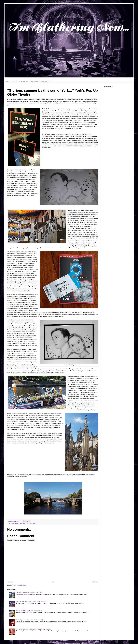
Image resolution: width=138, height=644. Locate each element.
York (34, 524)
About (14, 82)
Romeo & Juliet (19, 524)
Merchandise (45, 82)
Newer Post (11, 582)
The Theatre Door (23, 82)
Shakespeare (26, 524)
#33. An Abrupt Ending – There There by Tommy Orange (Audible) (33, 629)
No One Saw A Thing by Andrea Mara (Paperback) (29, 611)
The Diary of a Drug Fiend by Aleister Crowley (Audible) (31, 602)
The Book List (34, 82)
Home (7, 82)
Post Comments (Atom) (20, 585)
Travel (30, 524)
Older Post (95, 582)
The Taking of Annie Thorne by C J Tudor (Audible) (30, 620)
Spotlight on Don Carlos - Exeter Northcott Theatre (29, 592)
